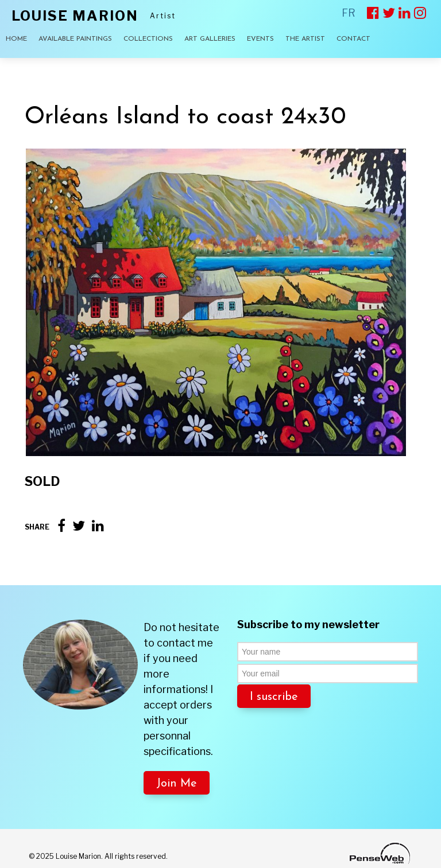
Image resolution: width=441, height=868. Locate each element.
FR (349, 13)
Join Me (177, 784)
